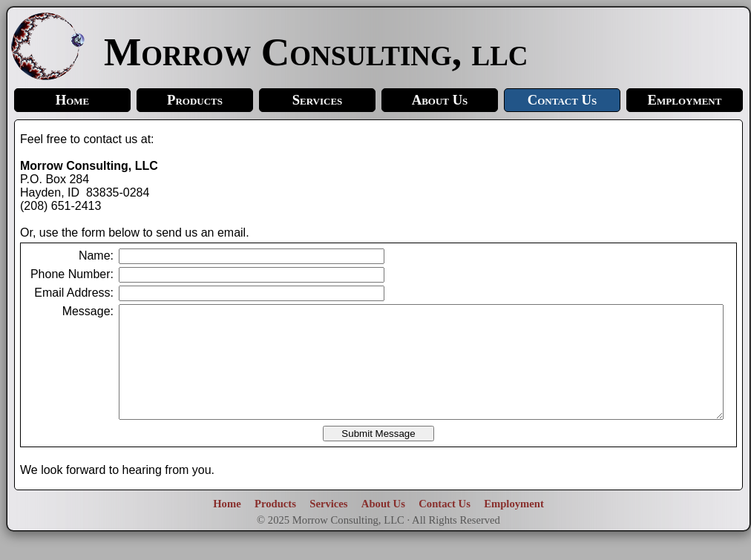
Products (195, 100)
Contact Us (563, 100)
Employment (685, 100)
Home (73, 100)
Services (318, 100)
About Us (440, 100)
